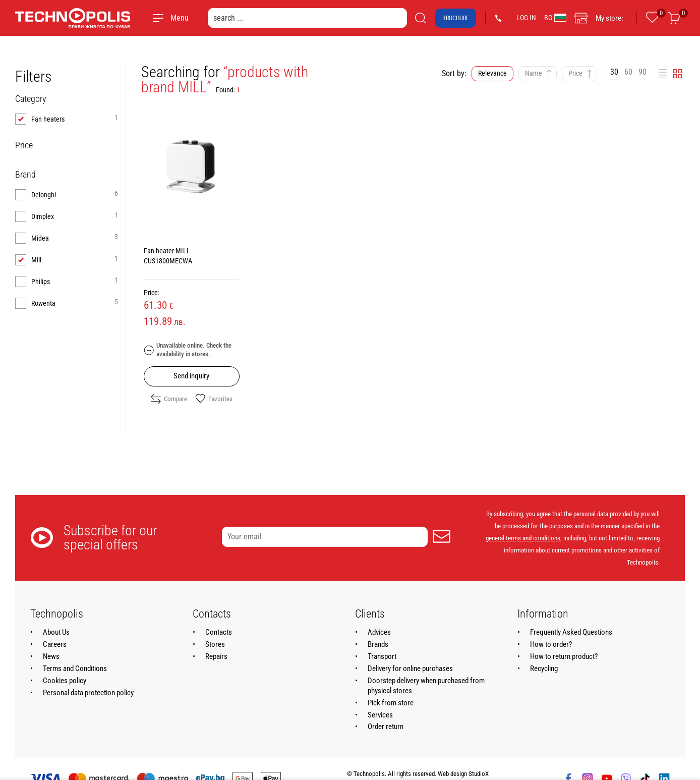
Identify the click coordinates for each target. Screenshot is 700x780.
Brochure (456, 18)
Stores (215, 644)
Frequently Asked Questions (571, 632)
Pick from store (391, 703)
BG (555, 18)
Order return (386, 727)
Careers (55, 644)
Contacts (219, 632)
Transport (382, 656)
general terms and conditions (523, 538)
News (51, 656)
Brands (378, 644)
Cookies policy (65, 681)
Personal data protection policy (88, 693)
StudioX (479, 774)
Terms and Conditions (75, 668)
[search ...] (307, 18)
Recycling (544, 668)
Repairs (216, 656)
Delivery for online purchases (410, 668)
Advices (379, 632)
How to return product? (564, 656)
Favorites (214, 399)
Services (380, 715)
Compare (169, 399)
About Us (56, 632)
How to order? (551, 644)
